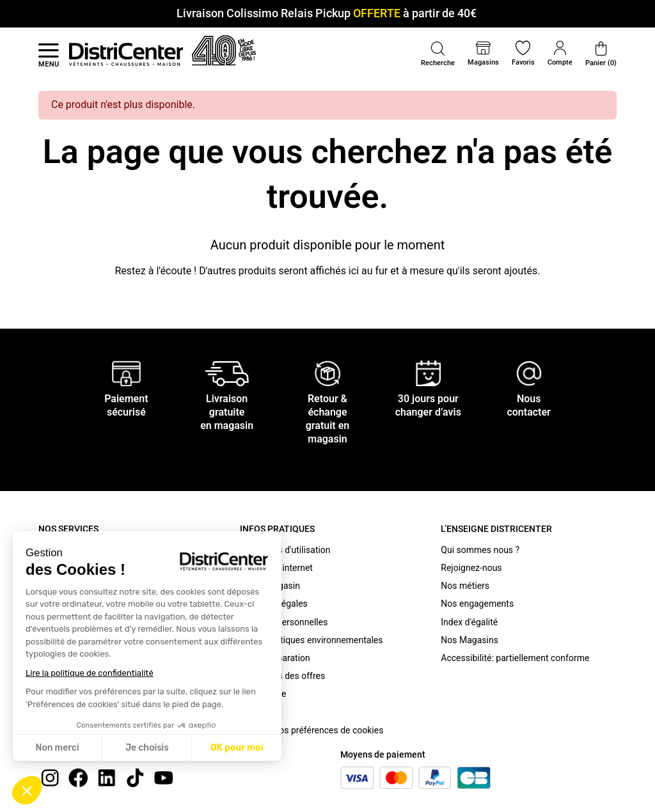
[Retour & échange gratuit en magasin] (327, 373)
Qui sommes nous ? (480, 550)
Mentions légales (274, 604)
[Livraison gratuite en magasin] (227, 373)
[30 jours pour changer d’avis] (429, 373)
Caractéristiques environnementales (312, 640)
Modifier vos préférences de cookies (312, 730)
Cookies (256, 712)
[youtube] (164, 777)
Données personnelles (284, 622)
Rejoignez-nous (471, 568)
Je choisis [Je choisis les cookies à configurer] (147, 748)
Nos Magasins (470, 640)
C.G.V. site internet (276, 568)
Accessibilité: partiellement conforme (515, 658)
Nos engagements (477, 604)
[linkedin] (107, 777)
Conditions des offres (283, 676)
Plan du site (263, 694)
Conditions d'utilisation (285, 550)
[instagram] (50, 777)
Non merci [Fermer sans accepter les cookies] (57, 748)
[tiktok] (135, 777)
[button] (27, 790)
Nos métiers (465, 586)
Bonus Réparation (275, 658)
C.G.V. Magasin (270, 586)
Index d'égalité (469, 622)
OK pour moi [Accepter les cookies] (237, 748)
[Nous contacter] (529, 373)
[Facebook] (78, 777)
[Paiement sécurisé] (126, 373)
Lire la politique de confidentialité (90, 673)
